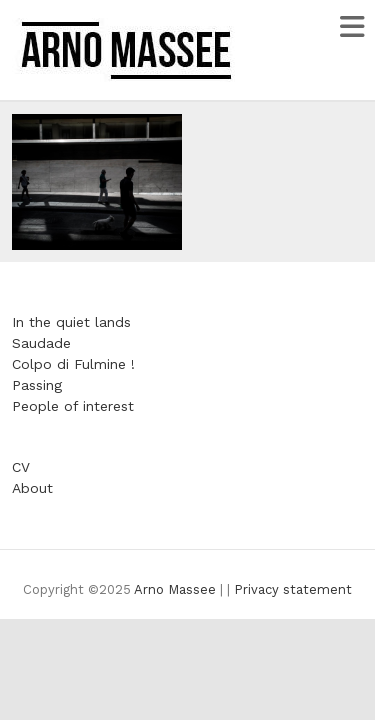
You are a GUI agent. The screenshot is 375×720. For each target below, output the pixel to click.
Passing (37, 385)
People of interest (73, 406)
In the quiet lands (71, 322)
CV (21, 467)
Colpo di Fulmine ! (73, 364)
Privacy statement (293, 589)
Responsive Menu (351, 26)
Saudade (41, 343)
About (32, 488)
